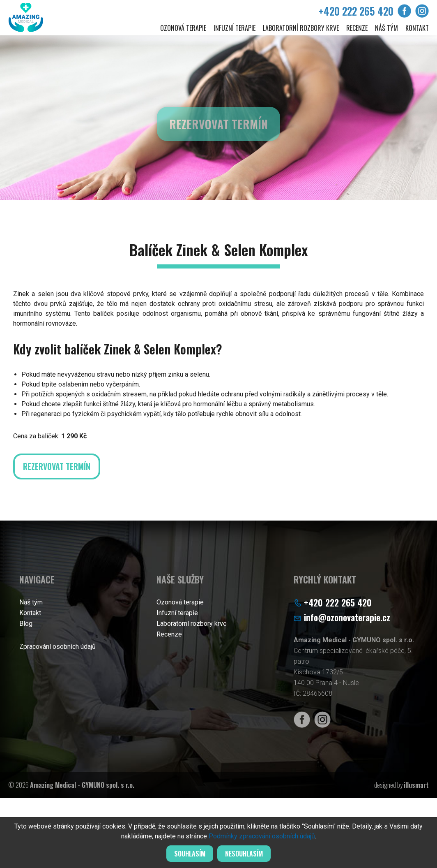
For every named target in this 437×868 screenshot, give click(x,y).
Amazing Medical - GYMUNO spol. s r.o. (82, 785)
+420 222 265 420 (356, 11)
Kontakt (417, 28)
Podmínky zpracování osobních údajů (262, 836)
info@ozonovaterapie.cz (347, 617)
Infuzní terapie (235, 28)
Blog (26, 624)
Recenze (357, 28)
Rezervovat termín (218, 128)
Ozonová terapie (183, 28)
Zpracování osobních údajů (57, 647)
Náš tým (386, 28)
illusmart (416, 785)
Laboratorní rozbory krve (301, 28)
